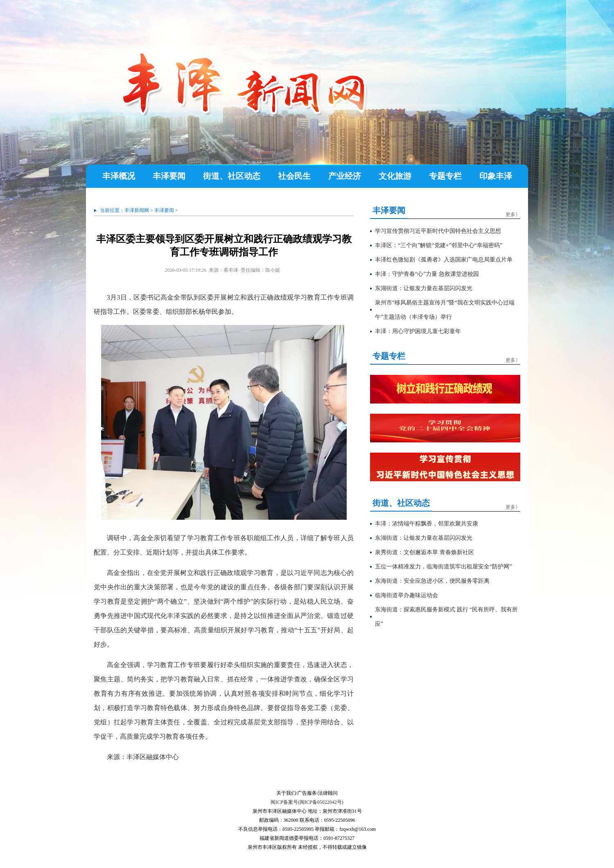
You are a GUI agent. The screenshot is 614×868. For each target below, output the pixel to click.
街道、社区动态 (232, 176)
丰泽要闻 (169, 176)
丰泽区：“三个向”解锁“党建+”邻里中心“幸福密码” (439, 245)
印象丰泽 (496, 176)
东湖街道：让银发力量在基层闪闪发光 (424, 288)
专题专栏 (445, 176)
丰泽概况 (119, 176)
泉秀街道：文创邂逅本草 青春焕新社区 (424, 552)
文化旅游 (395, 176)
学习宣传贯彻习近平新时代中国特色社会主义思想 (438, 231)
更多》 (513, 214)
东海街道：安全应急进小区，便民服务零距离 (432, 581)
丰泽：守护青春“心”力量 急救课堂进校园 (427, 274)
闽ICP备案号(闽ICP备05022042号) (307, 802)
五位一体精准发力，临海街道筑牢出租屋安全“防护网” (443, 567)
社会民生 (294, 176)
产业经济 (345, 176)
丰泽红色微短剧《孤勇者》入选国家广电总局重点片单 (444, 260)
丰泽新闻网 (137, 210)
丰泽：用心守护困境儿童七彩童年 (418, 331)
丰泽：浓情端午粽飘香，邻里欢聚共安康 (427, 524)
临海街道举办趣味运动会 (406, 595)
